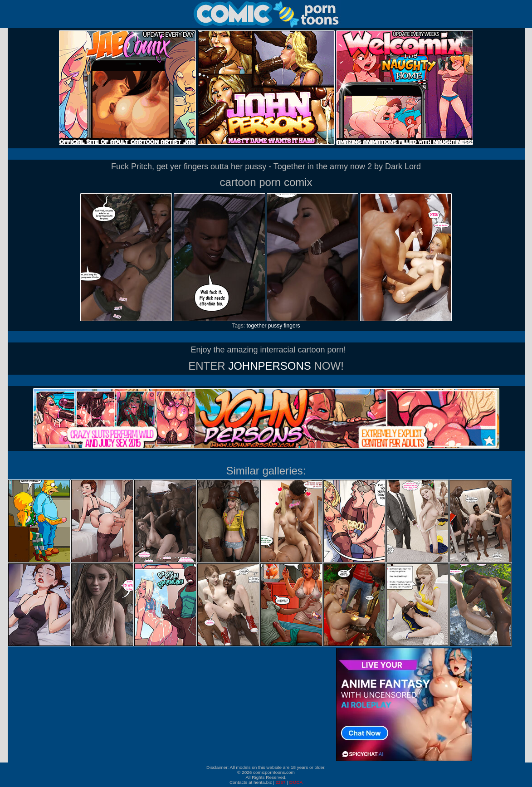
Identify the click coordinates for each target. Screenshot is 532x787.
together (256, 326)
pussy (275, 326)
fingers (292, 326)
